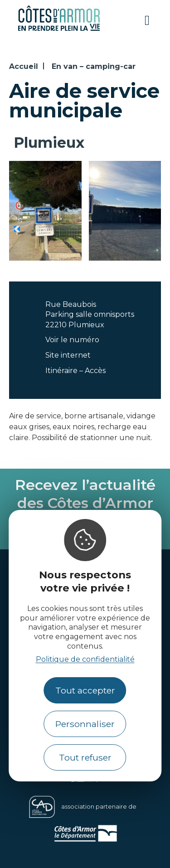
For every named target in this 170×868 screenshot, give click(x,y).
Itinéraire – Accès (75, 371)
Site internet (68, 355)
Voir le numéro (72, 340)
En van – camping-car (94, 66)
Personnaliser (85, 724)
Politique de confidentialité (85, 659)
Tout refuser (85, 757)
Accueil (24, 66)
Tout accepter (85, 690)
